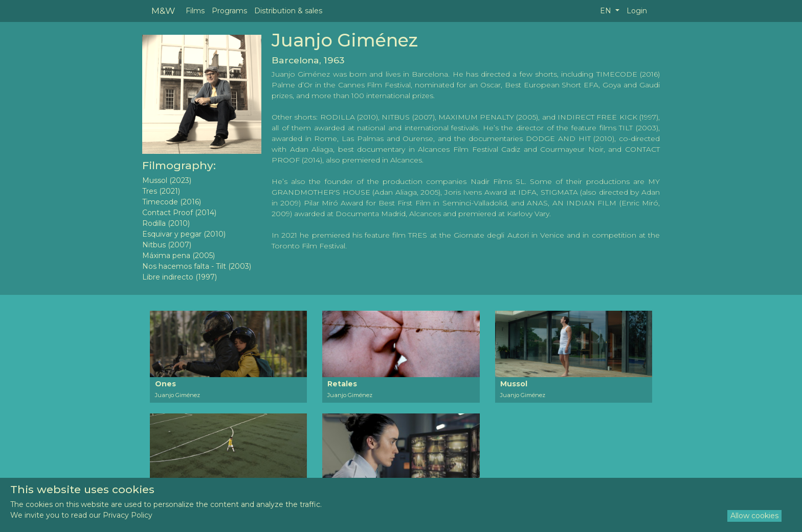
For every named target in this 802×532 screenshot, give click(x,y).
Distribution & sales (288, 11)
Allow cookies (754, 516)
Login (637, 11)
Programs (229, 11)
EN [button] (607, 11)
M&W (163, 10)
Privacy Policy (128, 515)
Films (195, 11)
